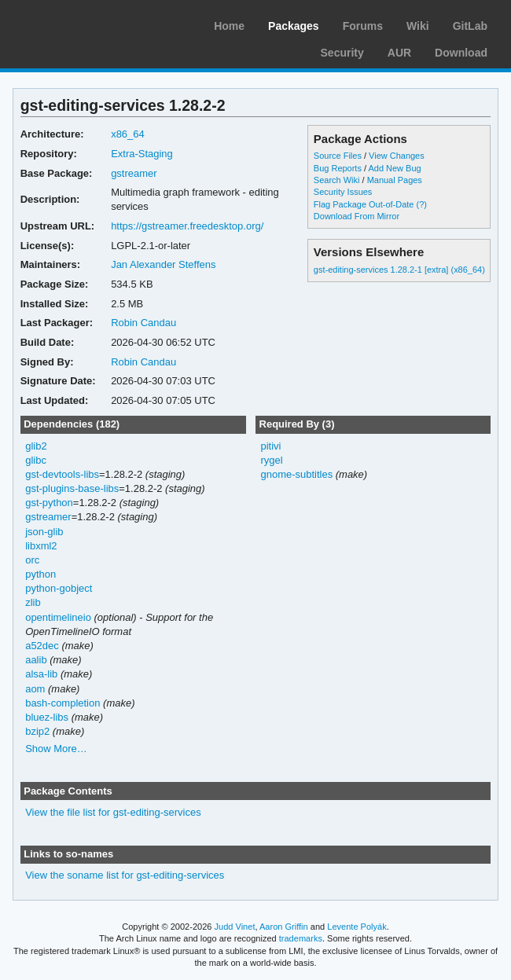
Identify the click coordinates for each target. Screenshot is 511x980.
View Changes (397, 156)
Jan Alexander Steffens (163, 264)
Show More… (56, 749)
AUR (399, 53)
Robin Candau (143, 323)
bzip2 (37, 731)
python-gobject (59, 588)
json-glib (44, 532)
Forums (363, 26)
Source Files (338, 156)
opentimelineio (58, 617)
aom (35, 689)
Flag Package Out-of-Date (364, 204)
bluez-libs (47, 717)
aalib (36, 660)
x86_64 (128, 134)
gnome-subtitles (296, 474)
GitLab (470, 26)
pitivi (270, 446)
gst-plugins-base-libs (72, 488)
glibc (36, 460)
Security (342, 53)
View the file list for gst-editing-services (113, 812)
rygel (271, 460)
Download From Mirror (357, 216)
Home (229, 26)
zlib (33, 602)
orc (32, 560)
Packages (294, 26)
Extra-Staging (142, 154)
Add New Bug (394, 168)
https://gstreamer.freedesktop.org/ (187, 226)
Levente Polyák (357, 927)
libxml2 (41, 546)
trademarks (301, 938)
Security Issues (343, 192)
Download (461, 53)
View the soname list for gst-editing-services (125, 875)
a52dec (42, 646)
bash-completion (62, 703)
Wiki (418, 26)
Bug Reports (338, 168)
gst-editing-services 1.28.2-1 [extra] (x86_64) (399, 270)
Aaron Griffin (284, 927)
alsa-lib (41, 674)
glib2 (36, 446)
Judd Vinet (235, 927)
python (40, 574)
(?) (422, 204)
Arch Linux (86, 24)
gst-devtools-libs (62, 474)
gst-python (49, 503)
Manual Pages (395, 180)
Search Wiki (337, 180)
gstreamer (134, 173)
